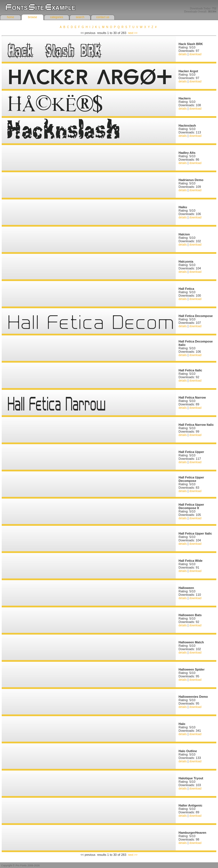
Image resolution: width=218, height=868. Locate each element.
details (183, 54)
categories (56, 17)
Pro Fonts (21, 865)
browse (32, 17)
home (10, 17)
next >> (133, 33)
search (80, 17)
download (195, 54)
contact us (103, 17)
